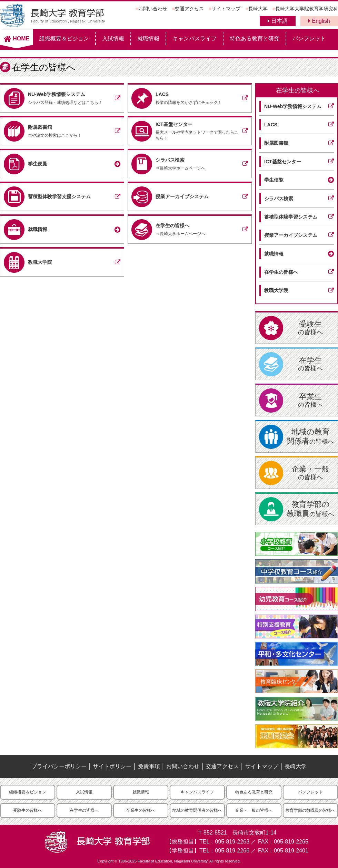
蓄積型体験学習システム (291, 217)
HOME (17, 38)
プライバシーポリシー (59, 766)
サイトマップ (226, 9)
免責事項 (149, 766)
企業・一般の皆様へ (254, 810)
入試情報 (113, 38)
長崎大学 (258, 9)
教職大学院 (276, 290)
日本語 (278, 21)
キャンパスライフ (195, 38)
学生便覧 (274, 180)
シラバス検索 (279, 199)
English (319, 21)
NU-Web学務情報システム (293, 106)
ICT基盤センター (283, 162)
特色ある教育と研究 (255, 38)
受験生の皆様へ (28, 810)
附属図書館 (276, 143)
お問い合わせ (153, 9)
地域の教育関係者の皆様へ (197, 810)
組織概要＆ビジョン (64, 38)
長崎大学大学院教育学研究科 (307, 9)
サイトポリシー (112, 766)
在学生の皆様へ (298, 90)
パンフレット (309, 38)
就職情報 (148, 38)
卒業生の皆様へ (141, 810)
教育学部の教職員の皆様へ (310, 810)
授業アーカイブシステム (291, 235)
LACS (271, 125)
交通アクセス (189, 9)
